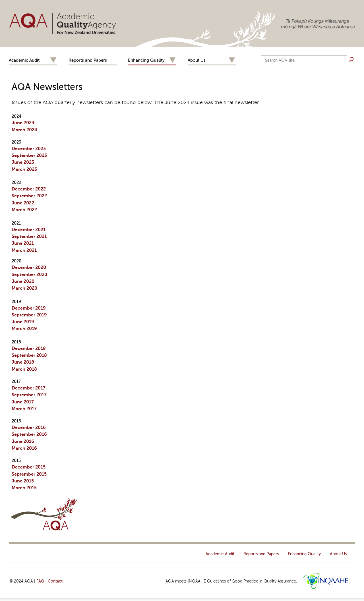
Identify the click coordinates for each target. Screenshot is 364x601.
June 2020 (23, 281)
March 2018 (24, 369)
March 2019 (24, 329)
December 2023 (29, 149)
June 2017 (23, 402)
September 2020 (29, 275)
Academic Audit (24, 60)
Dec (29, 308)
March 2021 (24, 250)
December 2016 (29, 428)
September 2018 (29, 355)
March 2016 (24, 448)
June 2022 (23, 203)
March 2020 (24, 288)
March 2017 (24, 409)
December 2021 (29, 230)
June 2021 (23, 243)
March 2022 (24, 210)
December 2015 (29, 467)
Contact (55, 581)
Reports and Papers (88, 60)
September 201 (28, 315)
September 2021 (29, 237)
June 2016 (23, 442)
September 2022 (29, 196)
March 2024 (24, 130)
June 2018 (23, 362)
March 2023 (24, 169)
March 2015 (24, 488)
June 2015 (23, 481)
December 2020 (29, 268)
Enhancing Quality (146, 60)
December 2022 (29, 189)
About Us (197, 60)
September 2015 (29, 474)
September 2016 (29, 434)
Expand (53, 60)
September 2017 (29, 395)
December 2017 (29, 388)
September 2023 (29, 156)
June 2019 (23, 322)
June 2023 (23, 162)
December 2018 (29, 349)
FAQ (40, 581)
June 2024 (23, 123)
